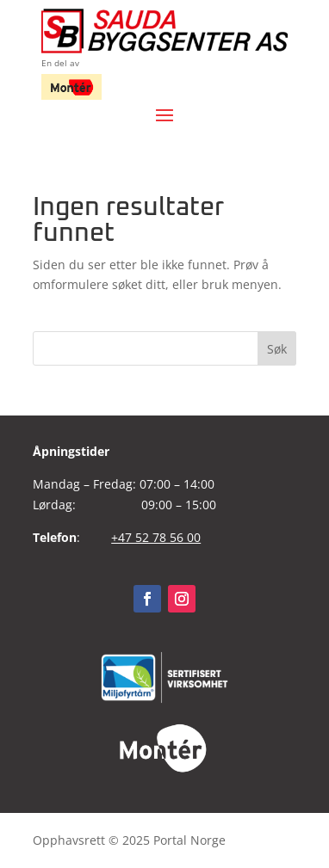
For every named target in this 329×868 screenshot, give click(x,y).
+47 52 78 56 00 (156, 537)
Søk (277, 349)
